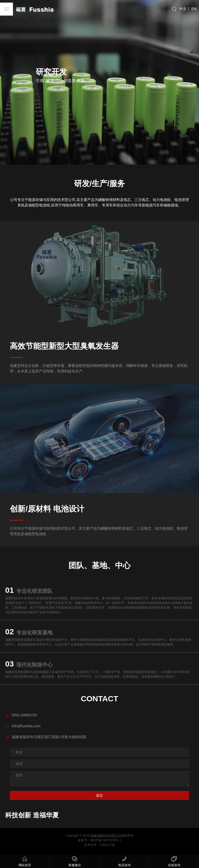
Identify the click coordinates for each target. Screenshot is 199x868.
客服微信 (74, 861)
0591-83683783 (24, 715)
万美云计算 (107, 845)
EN (194, 9)
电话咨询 (124, 861)
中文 (183, 9)
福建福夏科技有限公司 (106, 836)
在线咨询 (174, 861)
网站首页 (25, 861)
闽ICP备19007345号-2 (106, 840)
